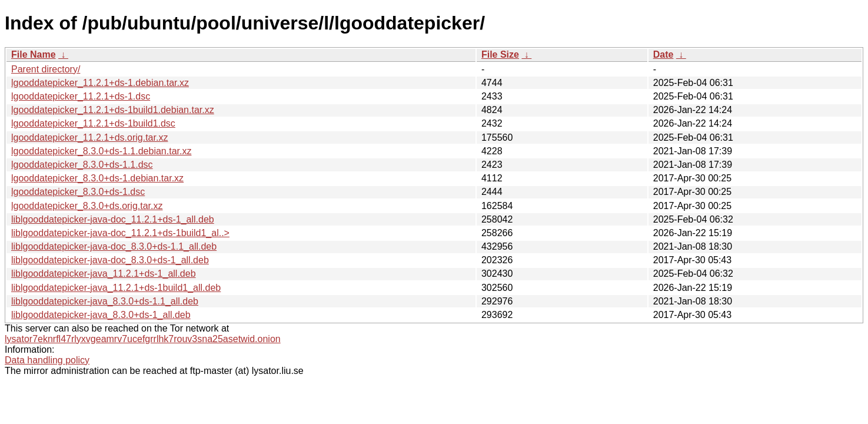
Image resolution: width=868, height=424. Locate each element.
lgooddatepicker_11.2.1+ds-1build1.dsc (93, 123)
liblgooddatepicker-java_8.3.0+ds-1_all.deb (101, 315)
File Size (500, 54)
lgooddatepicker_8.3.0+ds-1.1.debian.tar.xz (101, 151)
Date (664, 54)
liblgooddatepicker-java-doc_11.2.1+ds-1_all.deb (113, 219)
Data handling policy (47, 360)
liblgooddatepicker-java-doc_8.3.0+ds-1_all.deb (110, 260)
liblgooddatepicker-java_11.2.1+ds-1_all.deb (104, 274)
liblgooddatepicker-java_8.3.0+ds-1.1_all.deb (105, 301)
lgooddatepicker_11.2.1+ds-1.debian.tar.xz (100, 83)
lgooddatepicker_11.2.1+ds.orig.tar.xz (89, 138)
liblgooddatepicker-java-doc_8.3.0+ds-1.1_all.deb (114, 246)
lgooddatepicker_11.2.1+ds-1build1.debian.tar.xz (113, 110)
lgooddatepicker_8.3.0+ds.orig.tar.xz (87, 206)
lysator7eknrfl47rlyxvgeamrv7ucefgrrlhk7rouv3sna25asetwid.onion (143, 339)
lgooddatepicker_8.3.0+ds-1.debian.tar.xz (97, 178)
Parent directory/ (46, 69)
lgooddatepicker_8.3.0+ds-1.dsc (78, 192)
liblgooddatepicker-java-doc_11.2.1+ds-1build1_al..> (120, 233)
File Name (34, 54)
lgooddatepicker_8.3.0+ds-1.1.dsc (82, 165)
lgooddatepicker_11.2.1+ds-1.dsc (81, 96)
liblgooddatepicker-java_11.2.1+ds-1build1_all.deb (116, 288)
